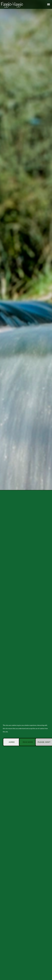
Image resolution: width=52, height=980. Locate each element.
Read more (28, 742)
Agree (12, 742)
